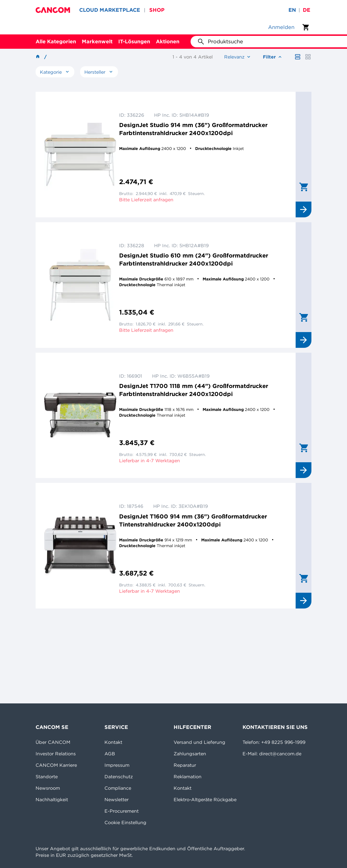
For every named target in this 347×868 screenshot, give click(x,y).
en (292, 10)
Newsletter (117, 799)
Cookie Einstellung (125, 822)
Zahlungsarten (190, 754)
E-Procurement (122, 811)
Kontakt (113, 742)
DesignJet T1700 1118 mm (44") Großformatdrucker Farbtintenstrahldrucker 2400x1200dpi (194, 390)
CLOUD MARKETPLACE (110, 10)
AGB (110, 754)
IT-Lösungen (134, 41)
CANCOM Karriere (56, 765)
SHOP (157, 10)
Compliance (118, 788)
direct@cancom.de (280, 754)
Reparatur (185, 765)
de (307, 10)
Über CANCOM (53, 742)
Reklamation (188, 777)
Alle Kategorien (56, 41)
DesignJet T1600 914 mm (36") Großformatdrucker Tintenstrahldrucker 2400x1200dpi (193, 520)
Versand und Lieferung (199, 742)
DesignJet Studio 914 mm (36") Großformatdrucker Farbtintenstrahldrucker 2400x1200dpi (193, 129)
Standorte (47, 777)
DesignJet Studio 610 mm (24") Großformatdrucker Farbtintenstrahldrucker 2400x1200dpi (194, 259)
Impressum (117, 765)
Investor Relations (56, 754)
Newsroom (48, 788)
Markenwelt (97, 41)
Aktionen (168, 41)
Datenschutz (119, 777)
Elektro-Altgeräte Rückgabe (205, 799)
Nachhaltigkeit (52, 799)
